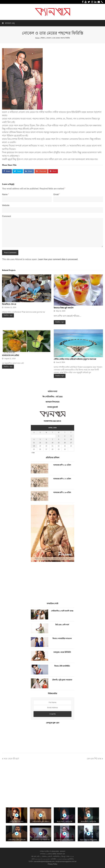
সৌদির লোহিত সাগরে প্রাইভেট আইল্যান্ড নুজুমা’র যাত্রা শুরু (75, 359)
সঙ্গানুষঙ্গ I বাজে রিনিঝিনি (62, 652)
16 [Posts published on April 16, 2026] (65, 443)
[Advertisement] (52, 582)
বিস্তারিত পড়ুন (8, 315)
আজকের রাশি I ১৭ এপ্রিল (62, 479)
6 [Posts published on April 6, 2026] (46, 439)
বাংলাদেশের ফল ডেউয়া (11, 355)
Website (6, 205)
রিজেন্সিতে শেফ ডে (9, 304)
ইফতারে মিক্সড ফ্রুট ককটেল (64, 308)
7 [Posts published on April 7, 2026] (52, 439)
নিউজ (43, 38)
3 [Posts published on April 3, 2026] (71, 436)
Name (5, 194)
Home (37, 38)
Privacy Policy (53, 864)
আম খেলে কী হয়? (10, 759)
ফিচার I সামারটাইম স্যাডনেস (62, 639)
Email (57, 194)
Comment (6, 216)
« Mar (33, 453)
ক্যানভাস (62, 851)
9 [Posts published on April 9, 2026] (65, 439)
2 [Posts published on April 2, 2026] (65, 436)
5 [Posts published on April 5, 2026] (40, 439)
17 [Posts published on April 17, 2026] (71, 443)
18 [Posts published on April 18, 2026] (34, 446)
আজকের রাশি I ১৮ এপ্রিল (62, 465)
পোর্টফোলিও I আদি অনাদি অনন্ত (62, 611)
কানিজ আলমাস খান (59, 854)
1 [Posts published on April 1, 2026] (59, 436)
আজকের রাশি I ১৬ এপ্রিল (62, 492)
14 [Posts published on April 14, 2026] (52, 443)
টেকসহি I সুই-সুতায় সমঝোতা (62, 680)
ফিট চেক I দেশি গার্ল (62, 625)
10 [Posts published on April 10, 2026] (71, 439)
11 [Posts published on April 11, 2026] (34, 443)
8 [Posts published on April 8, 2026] (59, 439)
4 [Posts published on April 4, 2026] (34, 439)
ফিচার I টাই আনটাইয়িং (62, 666)
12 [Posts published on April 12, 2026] (40, 443)
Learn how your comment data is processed (58, 259)
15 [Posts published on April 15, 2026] (59, 443)
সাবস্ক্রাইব (52, 714)
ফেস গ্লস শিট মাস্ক (95, 759)
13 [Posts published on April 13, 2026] (46, 443)
